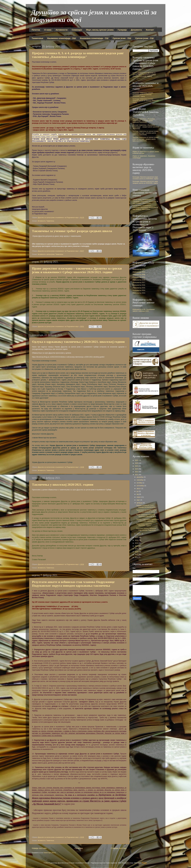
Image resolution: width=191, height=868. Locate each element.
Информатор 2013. (139, 293)
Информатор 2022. (139, 269)
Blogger (144, 863)
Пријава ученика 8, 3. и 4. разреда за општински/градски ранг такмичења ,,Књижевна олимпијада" (78, 55)
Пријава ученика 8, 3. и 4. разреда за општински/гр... (146, 506)
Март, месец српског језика (100, 30)
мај (138, 494)
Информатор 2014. (139, 290)
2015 (137, 552)
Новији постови (39, 848)
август (139, 488)
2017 (137, 546)
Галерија (122, 30)
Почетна (36, 30)
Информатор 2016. (139, 285)
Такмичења (37, 38)
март (138, 500)
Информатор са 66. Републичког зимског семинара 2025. (144, 310)
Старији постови (119, 848)
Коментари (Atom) (50, 853)
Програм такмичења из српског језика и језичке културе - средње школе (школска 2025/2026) (146, 139)
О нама (48, 30)
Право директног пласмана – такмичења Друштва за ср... (147, 516)
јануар (139, 534)
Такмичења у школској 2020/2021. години (63, 485)
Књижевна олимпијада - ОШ (62, 38)
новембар (140, 480)
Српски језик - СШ (144, 38)
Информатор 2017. (139, 282)
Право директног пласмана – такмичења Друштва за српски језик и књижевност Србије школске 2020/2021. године (77, 270)
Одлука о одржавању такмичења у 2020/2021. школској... (147, 520)
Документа (136, 30)
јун (138, 491)
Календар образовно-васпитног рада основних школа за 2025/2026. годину (145, 178)
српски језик (50, 254)
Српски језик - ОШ (122, 38)
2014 (137, 555)
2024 (137, 466)
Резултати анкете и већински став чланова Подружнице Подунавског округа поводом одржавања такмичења (73, 584)
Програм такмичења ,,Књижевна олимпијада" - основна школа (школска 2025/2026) (144, 121)
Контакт (150, 30)
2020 (137, 537)
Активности (62, 30)
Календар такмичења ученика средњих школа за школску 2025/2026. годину (146, 101)
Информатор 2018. (139, 280)
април (139, 497)
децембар (140, 477)
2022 (137, 472)
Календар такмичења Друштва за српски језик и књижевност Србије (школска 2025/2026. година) (144, 75)
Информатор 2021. (139, 272)
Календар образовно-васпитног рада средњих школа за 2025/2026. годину (145, 182)
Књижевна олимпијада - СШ (94, 38)
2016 (137, 549)
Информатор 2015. (139, 288)
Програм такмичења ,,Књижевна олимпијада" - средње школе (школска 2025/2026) (146, 127)
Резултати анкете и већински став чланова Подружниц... (146, 529)
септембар (140, 486)
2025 (137, 463)
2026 (137, 460)
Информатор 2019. (139, 277)
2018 (137, 543)
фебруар (140, 503)
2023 (137, 469)
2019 (137, 540)
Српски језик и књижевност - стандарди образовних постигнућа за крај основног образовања (145, 201)
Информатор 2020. (139, 275)
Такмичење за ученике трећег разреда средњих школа (72, 231)
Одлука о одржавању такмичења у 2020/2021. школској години (78, 342)
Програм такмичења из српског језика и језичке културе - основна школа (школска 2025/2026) (146, 133)
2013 (137, 557)
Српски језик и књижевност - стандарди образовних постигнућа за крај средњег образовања (145, 207)
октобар (140, 483)
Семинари (77, 30)
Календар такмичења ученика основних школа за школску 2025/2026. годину (143, 95)
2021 (137, 475)
